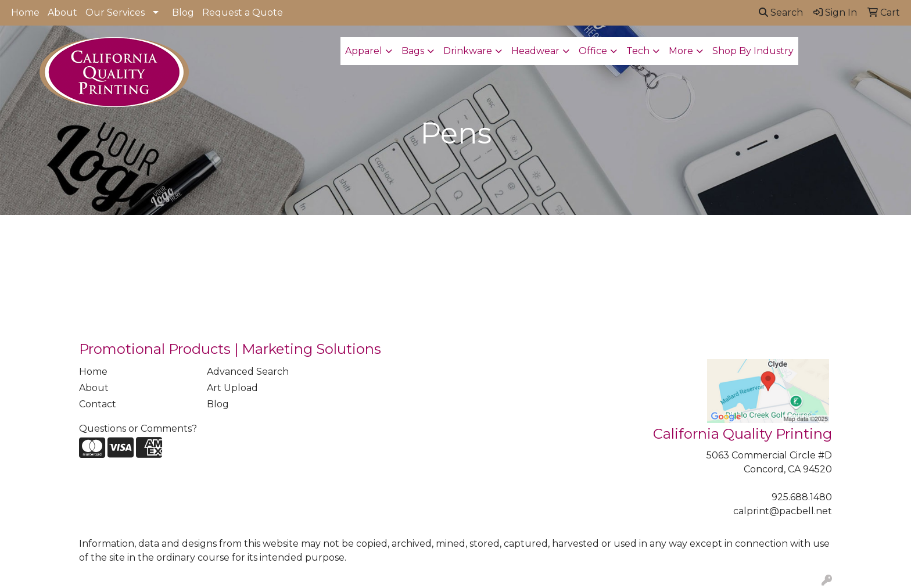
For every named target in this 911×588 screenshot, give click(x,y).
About (62, 12)
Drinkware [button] (468, 51)
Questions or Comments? (138, 429)
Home (25, 12)
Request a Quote (243, 12)
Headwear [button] (535, 51)
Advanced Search (248, 372)
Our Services (115, 12)
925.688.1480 (802, 497)
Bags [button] (413, 51)
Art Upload (232, 388)
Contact (98, 404)
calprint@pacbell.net (783, 511)
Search (781, 12)
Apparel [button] (364, 51)
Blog (183, 12)
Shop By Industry (753, 51)
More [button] (681, 51)
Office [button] (593, 51)
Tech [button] (638, 51)
